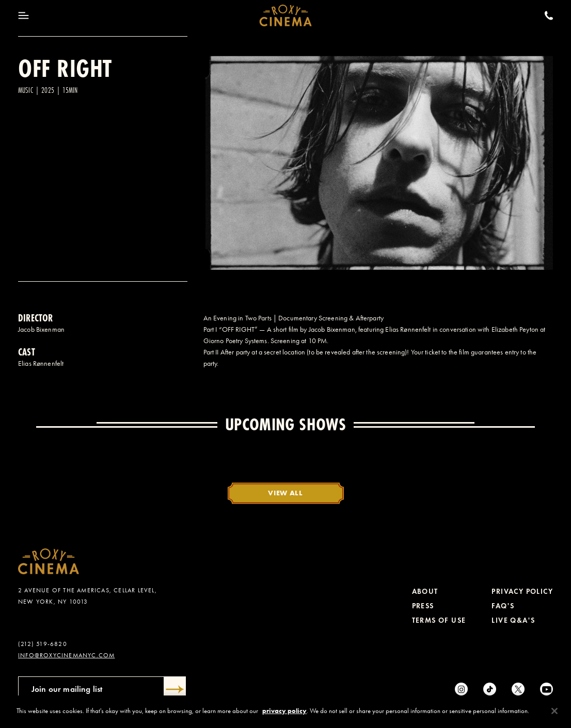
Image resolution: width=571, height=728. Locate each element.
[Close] (554, 711)
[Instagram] (461, 689)
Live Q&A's (513, 620)
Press (423, 606)
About (425, 592)
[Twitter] (518, 689)
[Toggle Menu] (23, 15)
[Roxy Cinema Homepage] (286, 15)
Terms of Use (439, 620)
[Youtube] (546, 689)
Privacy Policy (522, 592)
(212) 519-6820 (43, 644)
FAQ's (503, 606)
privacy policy (284, 711)
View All (285, 493)
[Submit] (175, 689)
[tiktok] (490, 689)
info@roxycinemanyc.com (66, 655)
